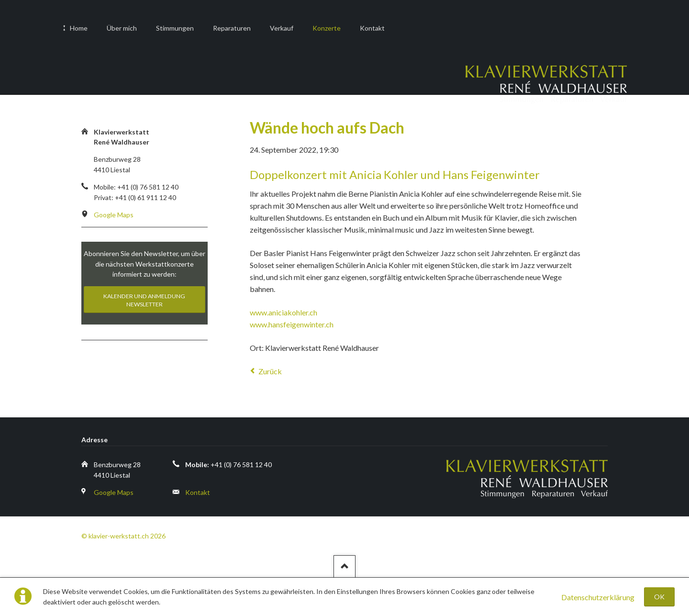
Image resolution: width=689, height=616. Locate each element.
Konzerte (327, 28)
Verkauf (282, 28)
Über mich (122, 28)
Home (79, 28)
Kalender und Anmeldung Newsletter (144, 300)
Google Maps (114, 215)
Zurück (270, 371)
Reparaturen (232, 28)
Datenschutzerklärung (598, 597)
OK (659, 597)
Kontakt (372, 28)
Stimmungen (175, 28)
